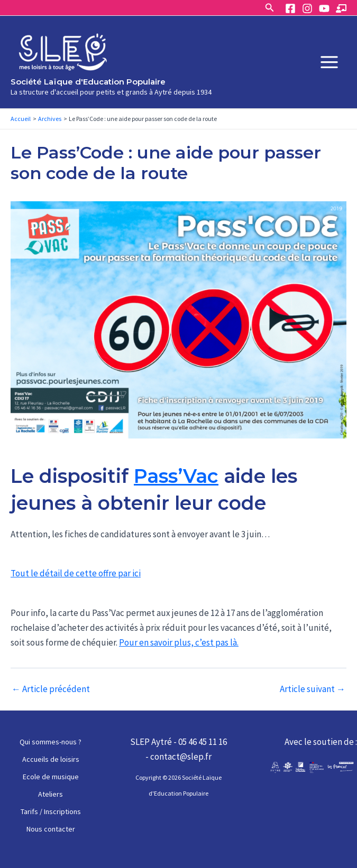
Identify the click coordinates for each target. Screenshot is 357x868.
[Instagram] (307, 8)
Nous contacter (51, 829)
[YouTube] (324, 8)
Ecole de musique (51, 777)
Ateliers (51, 794)
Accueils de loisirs (51, 759)
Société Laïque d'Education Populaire (88, 82)
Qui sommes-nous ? (51, 742)
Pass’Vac (176, 476)
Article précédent (51, 689)
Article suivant (313, 689)
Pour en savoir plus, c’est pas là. (179, 642)
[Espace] (341, 8)
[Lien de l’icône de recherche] (270, 8)
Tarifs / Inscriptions (51, 811)
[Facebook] (290, 8)
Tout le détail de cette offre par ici (76, 573)
